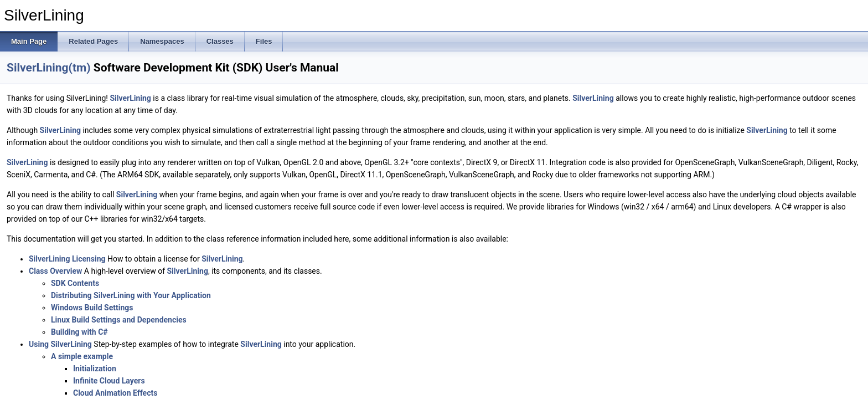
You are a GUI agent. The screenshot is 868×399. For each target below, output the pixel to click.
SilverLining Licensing (67, 259)
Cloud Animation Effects (115, 393)
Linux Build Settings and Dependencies (119, 320)
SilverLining (130, 98)
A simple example (82, 356)
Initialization (95, 369)
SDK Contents (75, 283)
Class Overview (55, 271)
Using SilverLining (60, 344)
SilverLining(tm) (49, 68)
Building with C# (79, 332)
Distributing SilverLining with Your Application (131, 295)
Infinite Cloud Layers (109, 381)
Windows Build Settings (92, 308)
